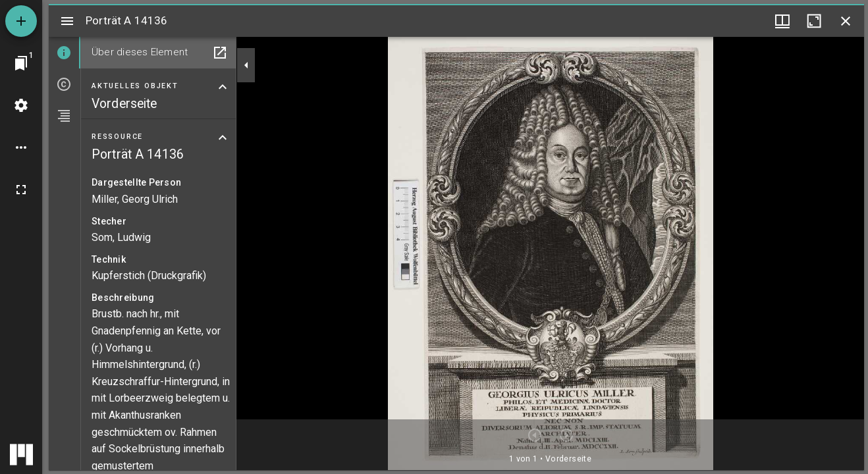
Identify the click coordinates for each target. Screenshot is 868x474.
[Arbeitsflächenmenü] (21, 105)
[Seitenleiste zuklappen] (246, 65)
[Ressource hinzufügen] (21, 21)
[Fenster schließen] (846, 21)
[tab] (65, 53)
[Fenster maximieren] (814, 21)
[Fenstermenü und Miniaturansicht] (782, 21)
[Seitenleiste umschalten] (67, 21)
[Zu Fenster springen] (21, 63)
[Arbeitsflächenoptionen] (21, 147)
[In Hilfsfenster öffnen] (220, 53)
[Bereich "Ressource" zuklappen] (223, 138)
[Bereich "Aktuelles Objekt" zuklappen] (223, 87)
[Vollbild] (21, 190)
